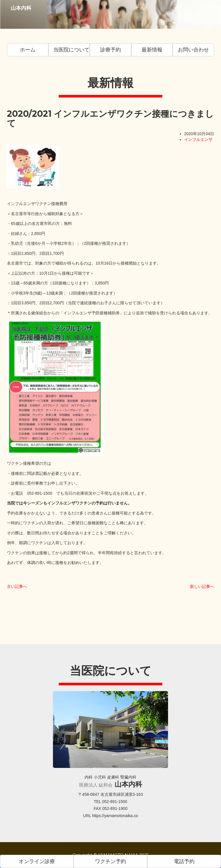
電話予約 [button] (184, 861)
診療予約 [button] (110, 50)
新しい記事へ (202, 586)
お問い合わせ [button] (193, 50)
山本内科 (19, 14)
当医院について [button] (71, 50)
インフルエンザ (198, 139)
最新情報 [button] (152, 50)
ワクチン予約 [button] (110, 861)
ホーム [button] (28, 50)
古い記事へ (17, 586)
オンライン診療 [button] (37, 861)
